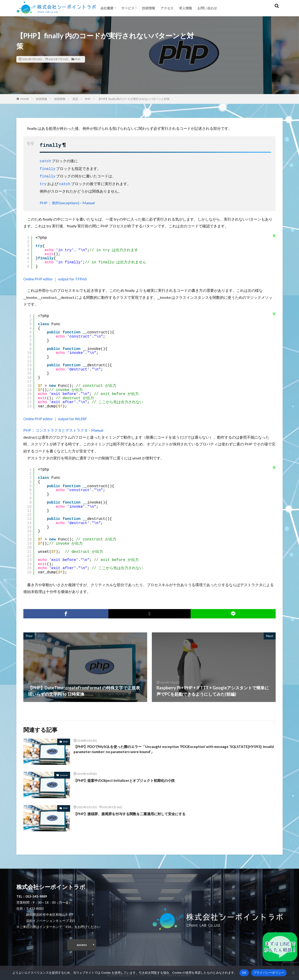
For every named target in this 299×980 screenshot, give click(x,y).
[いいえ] (293, 973)
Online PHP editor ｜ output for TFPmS (55, 276)
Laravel (64, 772)
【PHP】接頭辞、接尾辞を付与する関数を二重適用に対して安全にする (141, 811)
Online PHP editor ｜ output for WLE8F (55, 416)
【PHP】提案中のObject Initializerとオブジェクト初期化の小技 (133, 778)
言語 (75, 99)
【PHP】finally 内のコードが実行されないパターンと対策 (133, 99)
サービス (128, 8)
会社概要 (107, 8)
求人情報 (185, 8)
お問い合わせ (207, 8)
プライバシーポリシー (269, 973)
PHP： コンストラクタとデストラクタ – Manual (63, 428)
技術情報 (149, 8)
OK (244, 973)
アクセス (167, 8)
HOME (25, 99)
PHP (78, 59)
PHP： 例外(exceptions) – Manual (67, 200)
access (82, 943)
